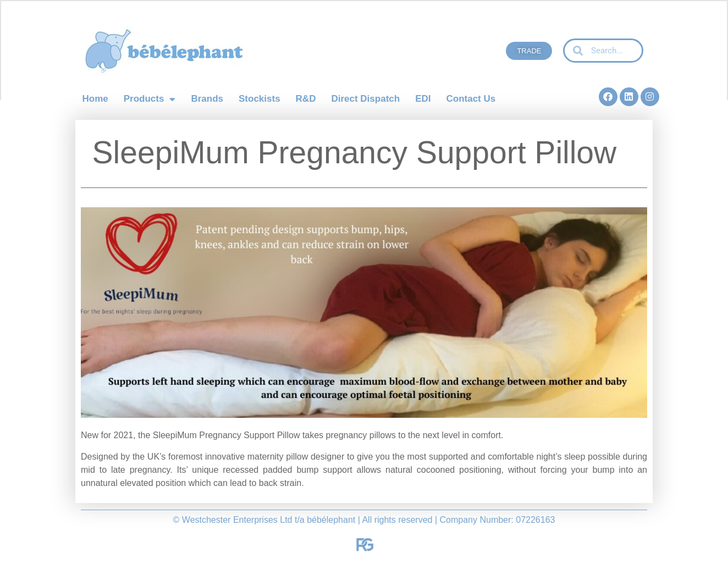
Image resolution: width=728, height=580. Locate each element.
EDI (423, 99)
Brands (207, 99)
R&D (306, 99)
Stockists (260, 99)
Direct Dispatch (365, 99)
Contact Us (471, 99)
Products (150, 99)
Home (95, 99)
